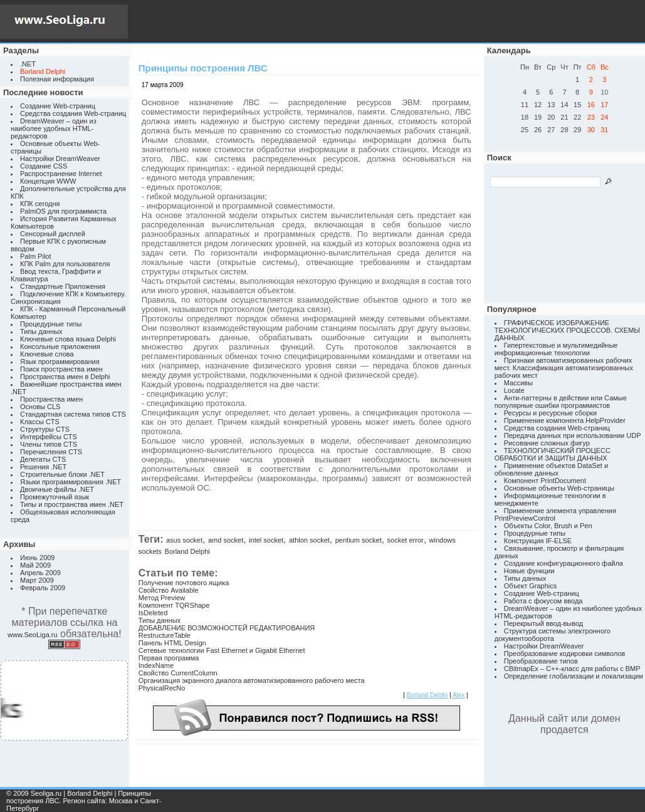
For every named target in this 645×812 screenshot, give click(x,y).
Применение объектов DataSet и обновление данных (551, 469)
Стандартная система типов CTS (73, 414)
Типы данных (41, 331)
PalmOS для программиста (63, 211)
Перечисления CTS (51, 452)
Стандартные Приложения (63, 286)
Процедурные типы (51, 324)
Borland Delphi (187, 551)
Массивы (518, 383)
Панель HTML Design (172, 643)
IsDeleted (153, 613)
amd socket (226, 540)
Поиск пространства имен (61, 369)
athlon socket (309, 540)
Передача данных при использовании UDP (573, 435)
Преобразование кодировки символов (565, 653)
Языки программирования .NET (71, 482)
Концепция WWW (48, 181)
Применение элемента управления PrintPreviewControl (555, 514)
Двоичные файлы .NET (57, 489)
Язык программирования (60, 362)
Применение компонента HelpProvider (565, 420)
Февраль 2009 (43, 588)
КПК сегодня (40, 204)
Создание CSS (44, 166)
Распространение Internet (61, 174)
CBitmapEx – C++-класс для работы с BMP (572, 669)
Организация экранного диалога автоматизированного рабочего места (252, 680)
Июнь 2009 (38, 558)
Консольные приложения (60, 346)
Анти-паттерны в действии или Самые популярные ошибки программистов (561, 402)
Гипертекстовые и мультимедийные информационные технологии (556, 349)
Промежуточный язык (55, 497)
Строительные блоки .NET (62, 474)
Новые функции (529, 571)
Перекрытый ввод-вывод (544, 623)
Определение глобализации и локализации (574, 676)
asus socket (184, 540)
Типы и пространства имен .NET (72, 504)
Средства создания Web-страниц (73, 113)
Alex (459, 695)
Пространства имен (51, 399)
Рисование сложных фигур (547, 443)
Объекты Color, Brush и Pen (548, 526)
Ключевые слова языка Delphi (68, 339)
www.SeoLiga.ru (33, 635)
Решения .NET (43, 467)
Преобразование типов (541, 661)
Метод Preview (162, 598)
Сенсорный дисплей (53, 234)
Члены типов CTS (49, 444)
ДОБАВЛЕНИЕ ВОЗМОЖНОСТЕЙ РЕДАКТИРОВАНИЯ (227, 628)
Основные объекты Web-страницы (559, 488)
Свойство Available (169, 590)
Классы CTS (40, 422)
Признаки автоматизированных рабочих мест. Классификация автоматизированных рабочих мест (564, 368)
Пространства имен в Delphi (65, 377)
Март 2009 (37, 580)
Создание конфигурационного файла (564, 563)
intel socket (266, 540)
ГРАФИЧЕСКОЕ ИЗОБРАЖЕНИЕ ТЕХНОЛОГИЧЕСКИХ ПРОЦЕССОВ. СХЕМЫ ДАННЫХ (567, 330)
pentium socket (359, 540)
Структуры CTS (45, 429)
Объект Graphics (531, 586)
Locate (514, 390)
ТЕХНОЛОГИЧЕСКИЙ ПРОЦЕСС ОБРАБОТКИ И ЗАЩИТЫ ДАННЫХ (553, 454)
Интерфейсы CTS (49, 437)
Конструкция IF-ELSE (538, 541)
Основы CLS (40, 407)
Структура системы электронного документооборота (553, 635)
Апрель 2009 (40, 573)
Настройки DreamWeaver (60, 159)
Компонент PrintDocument (545, 481)
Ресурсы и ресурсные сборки (551, 413)
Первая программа (169, 658)
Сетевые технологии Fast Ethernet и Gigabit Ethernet (222, 650)
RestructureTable (165, 635)
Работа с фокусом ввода (543, 601)
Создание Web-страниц (58, 106)
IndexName (156, 665)
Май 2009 (35, 565)
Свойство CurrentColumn (178, 673)
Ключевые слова (47, 354)
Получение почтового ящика (184, 583)
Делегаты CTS (43, 459)
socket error (406, 540)
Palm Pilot (36, 256)
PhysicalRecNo (162, 688)
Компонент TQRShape (174, 605)
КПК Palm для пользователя (65, 264)
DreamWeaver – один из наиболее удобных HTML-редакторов (54, 128)
